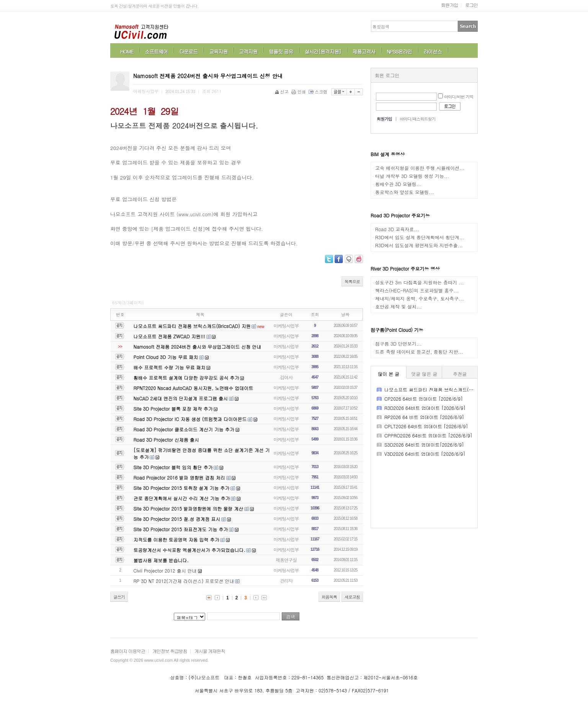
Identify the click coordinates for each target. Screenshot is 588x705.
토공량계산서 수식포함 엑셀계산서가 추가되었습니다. (189, 550)
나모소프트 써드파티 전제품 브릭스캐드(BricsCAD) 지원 (192, 326)
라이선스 (433, 51)
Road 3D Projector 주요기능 (400, 215)
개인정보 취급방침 (170, 651)
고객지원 (248, 51)
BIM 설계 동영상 (388, 154)
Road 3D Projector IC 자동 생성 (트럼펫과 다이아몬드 (190, 419)
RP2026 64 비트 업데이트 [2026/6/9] (424, 417)
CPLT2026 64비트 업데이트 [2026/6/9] (426, 426)
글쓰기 (119, 597)
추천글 (460, 374)
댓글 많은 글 (424, 374)
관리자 (286, 580)
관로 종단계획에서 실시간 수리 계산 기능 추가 (182, 498)
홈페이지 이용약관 (128, 651)
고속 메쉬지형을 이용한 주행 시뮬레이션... (420, 168)
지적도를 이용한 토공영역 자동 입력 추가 (176, 539)
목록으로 (352, 282)
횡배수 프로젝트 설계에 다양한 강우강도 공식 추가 (186, 378)
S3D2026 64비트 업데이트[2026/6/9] (424, 445)
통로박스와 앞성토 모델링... (405, 192)
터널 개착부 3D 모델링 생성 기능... (412, 176)
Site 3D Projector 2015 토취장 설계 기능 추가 (182, 488)
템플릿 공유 (281, 51)
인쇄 (299, 92)
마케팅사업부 (286, 326)
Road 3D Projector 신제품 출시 (166, 440)
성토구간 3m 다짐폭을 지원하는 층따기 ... (420, 282)
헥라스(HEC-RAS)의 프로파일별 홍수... (417, 290)
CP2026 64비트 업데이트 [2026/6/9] (424, 399)
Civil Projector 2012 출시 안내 (165, 570)
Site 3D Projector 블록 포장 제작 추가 (173, 409)
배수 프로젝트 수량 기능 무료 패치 (170, 367)
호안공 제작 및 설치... (399, 306)
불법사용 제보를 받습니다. (161, 560)
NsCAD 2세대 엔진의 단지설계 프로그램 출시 (181, 398)
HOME (127, 51)
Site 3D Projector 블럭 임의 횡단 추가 (173, 467)
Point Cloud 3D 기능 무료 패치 (166, 357)
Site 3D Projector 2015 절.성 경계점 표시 (177, 519)
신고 (282, 92)
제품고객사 (364, 51)
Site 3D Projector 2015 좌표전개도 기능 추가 (181, 529)
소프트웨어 (156, 51)
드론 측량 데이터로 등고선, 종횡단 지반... (419, 352)
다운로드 (188, 51)
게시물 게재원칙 (210, 651)
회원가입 (449, 5)
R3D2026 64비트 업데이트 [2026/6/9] (425, 408)
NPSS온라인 (400, 51)
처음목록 (329, 597)
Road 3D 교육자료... (397, 229)
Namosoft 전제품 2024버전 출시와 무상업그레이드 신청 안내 (198, 347)
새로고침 (352, 597)
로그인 (471, 5)
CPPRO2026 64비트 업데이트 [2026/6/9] (428, 435)
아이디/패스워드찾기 (418, 119)
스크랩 (318, 92)
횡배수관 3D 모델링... (398, 184)
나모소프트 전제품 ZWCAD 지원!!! (169, 336)
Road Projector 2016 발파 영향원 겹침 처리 (179, 477)
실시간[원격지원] (323, 51)
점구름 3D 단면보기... (398, 344)
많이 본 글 (389, 374)
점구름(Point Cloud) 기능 (397, 330)
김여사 (286, 377)
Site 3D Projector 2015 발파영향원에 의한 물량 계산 (189, 508)
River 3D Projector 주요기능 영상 (405, 268)
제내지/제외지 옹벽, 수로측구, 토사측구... (420, 298)
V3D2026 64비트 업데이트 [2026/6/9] (425, 454)
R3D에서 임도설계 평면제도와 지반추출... (419, 245)
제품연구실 (286, 560)
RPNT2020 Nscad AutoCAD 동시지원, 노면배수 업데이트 (194, 388)
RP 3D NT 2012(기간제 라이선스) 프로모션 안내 (184, 581)
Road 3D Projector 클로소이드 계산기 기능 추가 (184, 429)
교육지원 (218, 51)
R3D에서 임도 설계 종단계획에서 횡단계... (420, 237)
